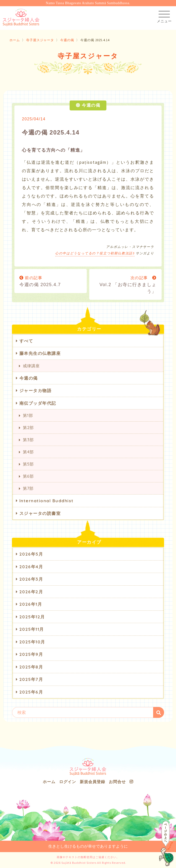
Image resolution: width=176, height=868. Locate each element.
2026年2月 (31, 592)
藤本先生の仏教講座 (40, 353)
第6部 (28, 476)
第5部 (28, 464)
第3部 (28, 440)
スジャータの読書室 (40, 513)
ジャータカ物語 (36, 390)
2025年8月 (31, 667)
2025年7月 (31, 679)
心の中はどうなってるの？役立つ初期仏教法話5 (95, 253)
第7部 (28, 488)
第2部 (28, 428)
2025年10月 (32, 642)
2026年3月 (31, 579)
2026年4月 (31, 567)
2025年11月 (32, 629)
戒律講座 (31, 366)
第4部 (28, 452)
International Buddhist (46, 501)
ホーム (15, 40)
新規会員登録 (92, 782)
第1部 (28, 415)
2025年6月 (31, 692)
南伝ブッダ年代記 (38, 403)
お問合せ (117, 782)
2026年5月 (31, 554)
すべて (26, 341)
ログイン (68, 782)
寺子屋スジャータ (40, 40)
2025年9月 (31, 654)
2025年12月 (32, 617)
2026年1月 (31, 604)
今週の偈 (67, 40)
